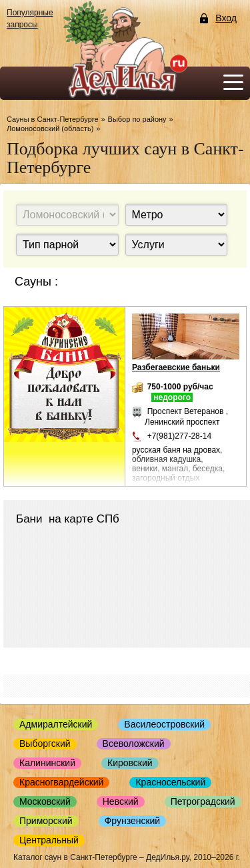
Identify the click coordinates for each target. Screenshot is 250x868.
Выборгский (45, 744)
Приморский (46, 821)
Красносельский (170, 782)
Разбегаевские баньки (176, 367)
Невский (121, 801)
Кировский (130, 763)
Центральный (49, 840)
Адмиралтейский (56, 724)
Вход (226, 18)
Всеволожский (134, 744)
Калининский (47, 763)
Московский (45, 801)
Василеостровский (164, 724)
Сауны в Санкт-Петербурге (53, 119)
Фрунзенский (133, 821)
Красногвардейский (61, 782)
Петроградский (203, 801)
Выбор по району (137, 119)
